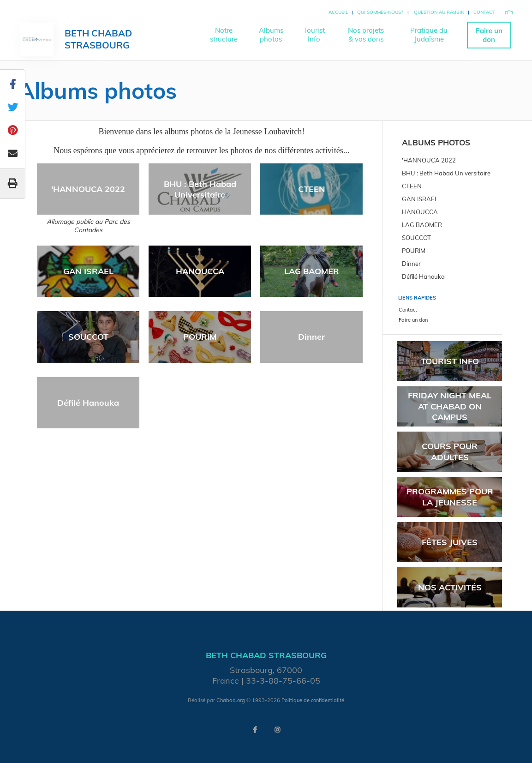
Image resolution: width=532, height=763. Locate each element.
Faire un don (489, 35)
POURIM (200, 337)
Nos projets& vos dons (366, 35)
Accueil (338, 12)
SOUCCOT (88, 337)
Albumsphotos (271, 35)
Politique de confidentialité (313, 700)
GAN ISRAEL (88, 271)
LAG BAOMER (312, 271)
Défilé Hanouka (88, 403)
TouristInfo (314, 35)
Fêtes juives (450, 542)
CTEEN (312, 189)
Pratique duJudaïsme (429, 35)
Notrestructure (224, 35)
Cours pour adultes (450, 451)
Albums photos (436, 142)
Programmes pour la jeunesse (450, 497)
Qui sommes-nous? (380, 12)
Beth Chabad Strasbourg (98, 39)
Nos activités (450, 587)
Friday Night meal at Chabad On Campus (450, 406)
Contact (484, 12)
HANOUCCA (200, 271)
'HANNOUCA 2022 (88, 189)
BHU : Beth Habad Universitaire (200, 189)
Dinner (311, 337)
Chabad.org (231, 700)
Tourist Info (450, 361)
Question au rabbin (439, 12)
